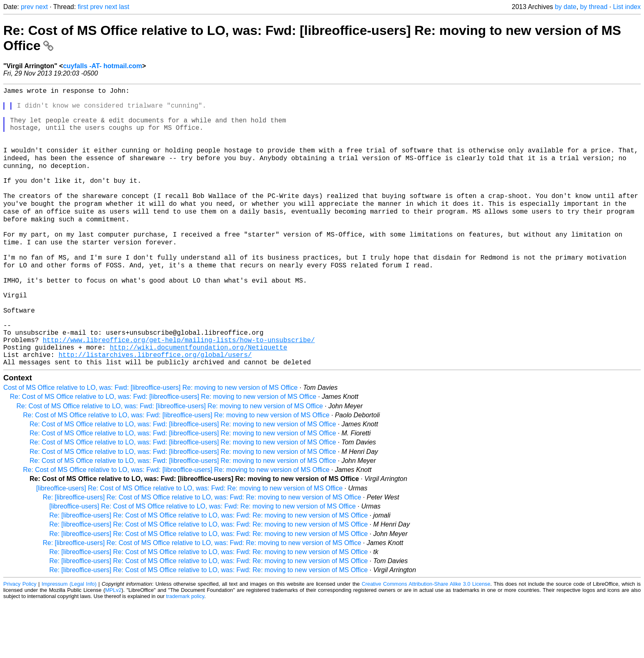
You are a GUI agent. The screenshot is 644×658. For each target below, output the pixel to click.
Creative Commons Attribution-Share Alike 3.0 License (426, 639)
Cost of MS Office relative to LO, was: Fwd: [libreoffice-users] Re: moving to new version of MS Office (151, 443)
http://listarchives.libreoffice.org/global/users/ (155, 408)
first (83, 7)
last (124, 7)
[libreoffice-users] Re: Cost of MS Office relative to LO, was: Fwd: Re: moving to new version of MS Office (189, 544)
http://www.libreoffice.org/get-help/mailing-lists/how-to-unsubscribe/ (179, 390)
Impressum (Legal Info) (69, 639)
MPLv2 (113, 645)
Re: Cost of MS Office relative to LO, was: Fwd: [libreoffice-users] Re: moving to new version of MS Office (163, 452)
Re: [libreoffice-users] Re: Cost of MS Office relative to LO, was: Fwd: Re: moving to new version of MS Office (202, 553)
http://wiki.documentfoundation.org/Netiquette (198, 399)
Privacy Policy (20, 639)
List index (627, 7)
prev (27, 7)
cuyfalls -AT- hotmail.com (102, 66)
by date (566, 7)
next (41, 7)
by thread (594, 7)
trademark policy (185, 652)
